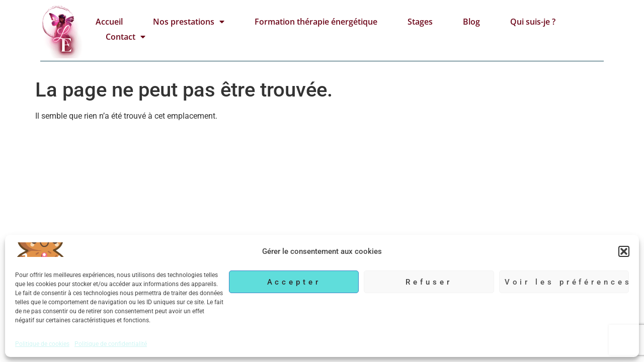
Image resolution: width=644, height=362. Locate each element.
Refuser (429, 282)
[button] (624, 251)
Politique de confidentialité (111, 344)
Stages (420, 22)
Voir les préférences (567, 282)
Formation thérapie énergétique (316, 22)
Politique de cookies (42, 344)
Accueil (109, 22)
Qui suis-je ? (533, 22)
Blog (471, 22)
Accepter (294, 282)
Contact (126, 37)
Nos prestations (189, 22)
